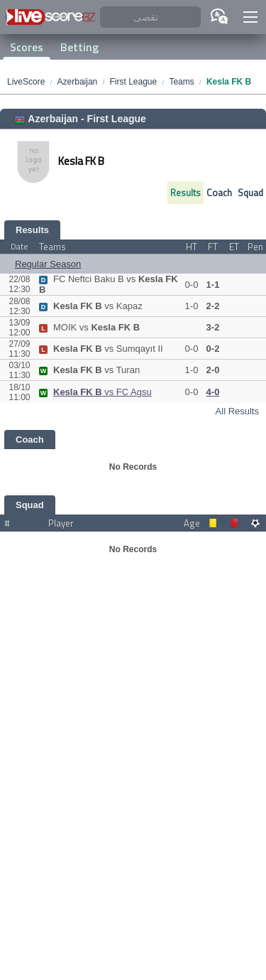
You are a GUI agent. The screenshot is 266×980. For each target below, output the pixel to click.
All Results (237, 411)
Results (185, 193)
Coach (219, 193)
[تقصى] (150, 17)
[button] (250, 17)
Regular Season (48, 264)
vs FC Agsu (95, 392)
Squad (250, 193)
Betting (79, 47)
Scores (27, 47)
